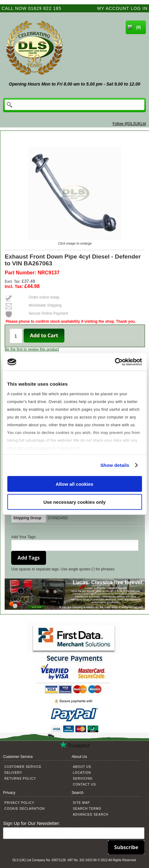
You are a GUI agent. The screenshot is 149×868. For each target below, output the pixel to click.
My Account (113, 8)
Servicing (83, 779)
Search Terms (87, 809)
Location (82, 773)
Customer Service (23, 767)
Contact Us (84, 784)
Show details (115, 465)
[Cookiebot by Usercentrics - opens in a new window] (115, 362)
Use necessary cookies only (74, 502)
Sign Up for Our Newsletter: (32, 823)
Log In (139, 8)
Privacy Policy (19, 803)
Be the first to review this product (32, 349)
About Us (82, 767)
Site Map (81, 803)
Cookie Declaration (25, 809)
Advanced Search (91, 815)
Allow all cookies (74, 484)
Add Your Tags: (24, 537)
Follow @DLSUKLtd (129, 124)
